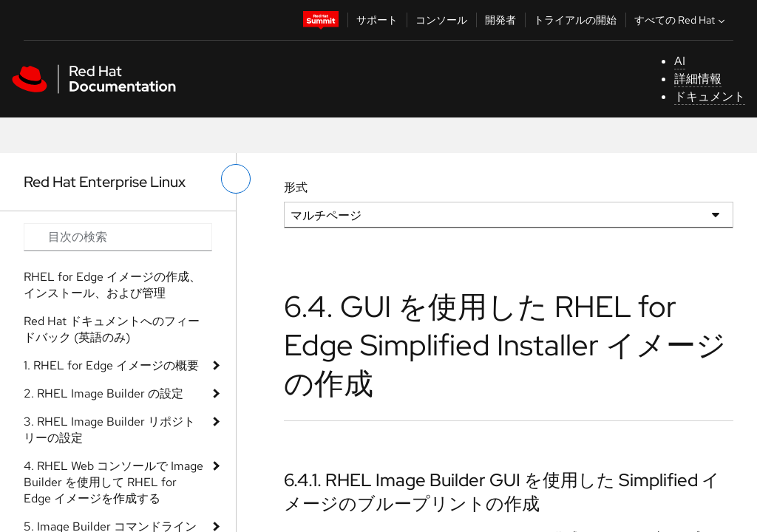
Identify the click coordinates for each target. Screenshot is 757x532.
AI (680, 61)
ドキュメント (710, 96)
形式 (296, 187)
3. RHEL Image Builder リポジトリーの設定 (109, 430)
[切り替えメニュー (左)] (236, 179)
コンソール (441, 20)
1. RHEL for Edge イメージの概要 (111, 365)
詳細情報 (698, 79)
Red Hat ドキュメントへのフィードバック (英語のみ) (112, 329)
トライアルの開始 (575, 20)
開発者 (500, 20)
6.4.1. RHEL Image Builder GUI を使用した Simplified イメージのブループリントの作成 (502, 491)
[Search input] (118, 237)
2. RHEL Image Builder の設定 (103, 393)
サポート (377, 20)
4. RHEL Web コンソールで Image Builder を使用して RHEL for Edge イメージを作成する (113, 482)
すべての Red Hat (681, 20)
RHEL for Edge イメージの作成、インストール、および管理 (112, 285)
